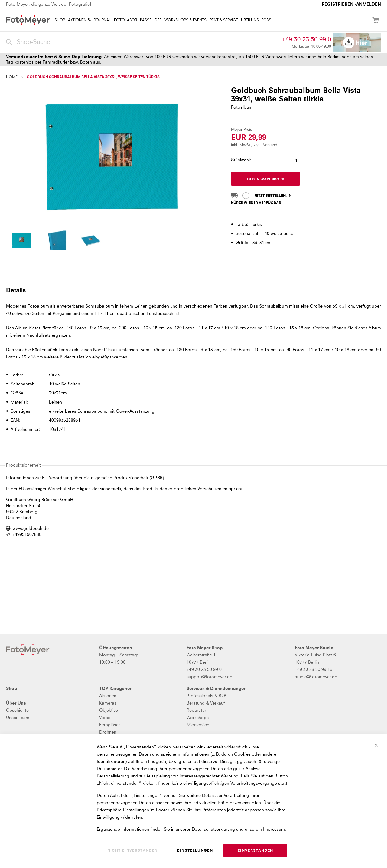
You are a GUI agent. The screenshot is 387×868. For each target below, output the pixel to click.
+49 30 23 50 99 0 (306, 40)
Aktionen (108, 696)
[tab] (193, 290)
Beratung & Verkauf (206, 703)
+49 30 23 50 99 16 (314, 670)
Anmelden (369, 5)
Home (12, 77)
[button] (21, 241)
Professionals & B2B (207, 696)
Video (105, 718)
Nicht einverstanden (133, 851)
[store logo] (28, 20)
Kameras (108, 703)
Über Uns (16, 703)
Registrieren (338, 5)
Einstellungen (195, 851)
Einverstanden (255, 851)
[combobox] (142, 42)
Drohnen (108, 732)
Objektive (109, 711)
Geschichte (17, 711)
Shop (11, 689)
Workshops (198, 718)
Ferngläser (110, 725)
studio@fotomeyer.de (316, 677)
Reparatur (196, 711)
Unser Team (18, 718)
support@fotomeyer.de (209, 677)
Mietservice (198, 725)
